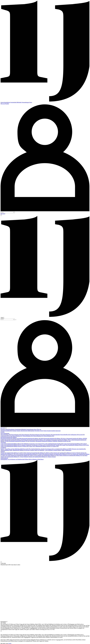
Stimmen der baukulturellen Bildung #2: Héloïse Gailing (40, 453)
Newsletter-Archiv (39, 431)
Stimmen (3, 452)
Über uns (3, 104)
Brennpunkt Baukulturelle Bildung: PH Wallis (11, 439)
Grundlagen (3, 448)
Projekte (7, 104)
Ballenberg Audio (24, 449)
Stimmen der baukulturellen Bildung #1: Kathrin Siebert (14, 453)
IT (5, 214)
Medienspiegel (31, 431)
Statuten (19, 431)
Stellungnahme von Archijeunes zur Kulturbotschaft (13, 459)
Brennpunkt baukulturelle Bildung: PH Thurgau (16, 440)
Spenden (53, 431)
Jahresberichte (24, 431)
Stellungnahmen (4, 458)
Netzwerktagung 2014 (49, 436)
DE (1, 214)
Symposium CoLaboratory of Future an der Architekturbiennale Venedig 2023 (44, 445)
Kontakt (49, 431)
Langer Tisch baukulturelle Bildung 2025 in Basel (75, 444)
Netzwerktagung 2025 (16, 435)
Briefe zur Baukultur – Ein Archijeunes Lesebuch (46, 450)
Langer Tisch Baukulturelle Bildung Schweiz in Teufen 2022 (15, 446)
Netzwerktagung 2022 (48, 435)
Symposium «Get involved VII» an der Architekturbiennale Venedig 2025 (46, 444)
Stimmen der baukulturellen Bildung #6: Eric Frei (61, 454)
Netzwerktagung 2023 (37, 435)
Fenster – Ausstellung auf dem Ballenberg (10, 449)
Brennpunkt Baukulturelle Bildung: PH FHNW (33, 439)
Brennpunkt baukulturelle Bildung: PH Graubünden (39, 440)
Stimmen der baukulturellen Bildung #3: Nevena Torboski (67, 453)
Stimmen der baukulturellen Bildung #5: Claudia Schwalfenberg (34, 454)
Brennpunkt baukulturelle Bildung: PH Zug (19, 441)
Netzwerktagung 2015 (39, 436)
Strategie (14, 431)
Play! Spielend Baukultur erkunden (37, 449)
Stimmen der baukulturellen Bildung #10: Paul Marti (75, 455)
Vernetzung (3, 442)
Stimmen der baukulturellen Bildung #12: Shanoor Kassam (42, 457)
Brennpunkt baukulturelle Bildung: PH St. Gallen (63, 440)
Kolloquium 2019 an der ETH (78, 435)
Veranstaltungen (25, 102)
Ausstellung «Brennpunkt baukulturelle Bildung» (41, 441)
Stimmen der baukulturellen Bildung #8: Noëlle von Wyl (24, 455)
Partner (45, 431)
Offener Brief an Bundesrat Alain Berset (34, 459)
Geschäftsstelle (9, 431)
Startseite (3, 429)
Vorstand (3, 431)
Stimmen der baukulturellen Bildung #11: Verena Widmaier (14, 457)
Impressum (58, 431)
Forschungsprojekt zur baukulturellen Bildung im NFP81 (59, 449)
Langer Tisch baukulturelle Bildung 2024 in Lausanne (13, 445)
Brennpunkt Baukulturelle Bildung (9, 437)
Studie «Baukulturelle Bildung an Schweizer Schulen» (22, 450)
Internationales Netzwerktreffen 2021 (62, 435)
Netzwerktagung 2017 (18, 436)
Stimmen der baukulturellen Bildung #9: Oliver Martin (50, 455)
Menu (2, 318)
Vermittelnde (13, 102)
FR (3, 214)
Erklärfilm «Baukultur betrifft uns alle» (62, 441)
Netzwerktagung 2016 (28, 436)
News (31, 102)
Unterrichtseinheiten (5, 102)
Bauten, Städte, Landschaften (65, 450)
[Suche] (7, 212)
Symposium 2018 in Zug (6, 436)
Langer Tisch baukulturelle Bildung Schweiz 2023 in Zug (75, 445)
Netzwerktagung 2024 (27, 435)
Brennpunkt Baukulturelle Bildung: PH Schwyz (55, 439)
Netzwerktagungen (5, 433)
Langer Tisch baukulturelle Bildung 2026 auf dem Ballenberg (15, 444)
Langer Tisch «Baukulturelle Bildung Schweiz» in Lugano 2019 (44, 446)
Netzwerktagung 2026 (6, 435)
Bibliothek (19, 102)
